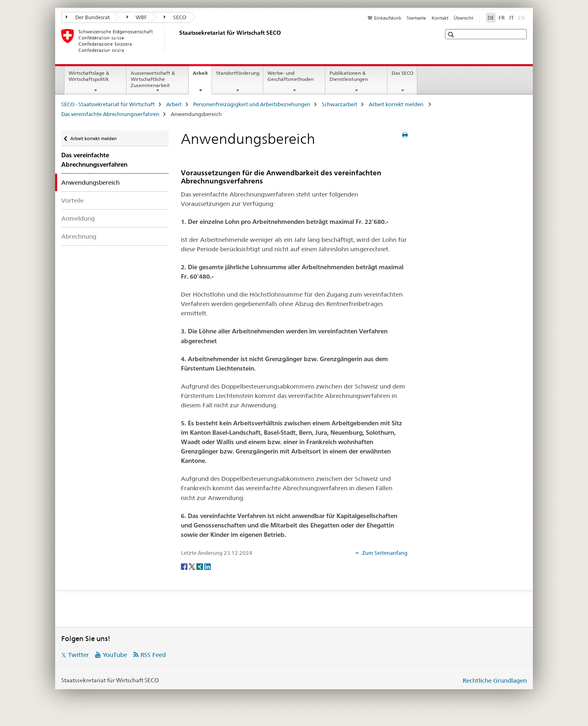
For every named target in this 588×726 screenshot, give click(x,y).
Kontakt (440, 18)
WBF (137, 17)
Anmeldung (78, 218)
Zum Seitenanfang (384, 553)
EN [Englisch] (522, 17)
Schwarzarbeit (340, 104)
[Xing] (200, 566)
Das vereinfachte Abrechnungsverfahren (110, 114)
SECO (175, 17)
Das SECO (402, 73)
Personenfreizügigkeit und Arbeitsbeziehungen (252, 104)
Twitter (79, 655)
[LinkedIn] (207, 566)
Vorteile (72, 200)
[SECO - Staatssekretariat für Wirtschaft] (178, 40)
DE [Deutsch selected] (491, 18)
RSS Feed (153, 655)
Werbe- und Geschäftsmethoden (291, 76)
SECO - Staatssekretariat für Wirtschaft (108, 104)
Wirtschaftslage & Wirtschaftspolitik (89, 76)
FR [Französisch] (502, 18)
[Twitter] (193, 566)
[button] (452, 35)
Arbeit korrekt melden (397, 104)
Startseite (416, 18)
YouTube (115, 655)
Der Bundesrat (88, 17)
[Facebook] (185, 566)
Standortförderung (238, 73)
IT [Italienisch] (511, 18)
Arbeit (202, 76)
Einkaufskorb (388, 18)
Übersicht (463, 18)
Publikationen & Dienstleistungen (349, 76)
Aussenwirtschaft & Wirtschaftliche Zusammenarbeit (153, 79)
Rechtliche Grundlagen (495, 680)
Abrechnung (79, 236)
